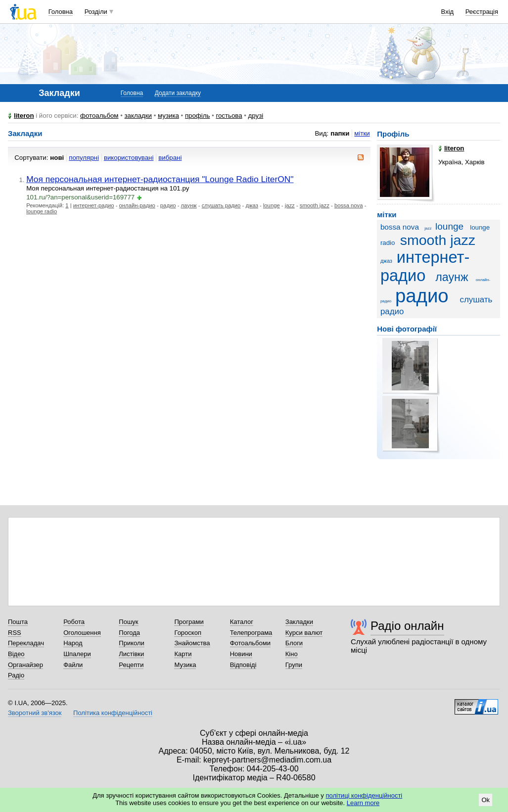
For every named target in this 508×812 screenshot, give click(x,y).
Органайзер (25, 665)
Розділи (96, 12)
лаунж (189, 205)
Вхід (448, 12)
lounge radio (42, 211)
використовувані (129, 158)
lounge (272, 205)
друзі (256, 116)
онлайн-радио (137, 205)
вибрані (170, 158)
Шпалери (77, 654)
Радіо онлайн (407, 626)
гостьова (229, 116)
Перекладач (26, 643)
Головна (61, 12)
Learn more (363, 803)
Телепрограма (251, 633)
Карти (183, 654)
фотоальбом (99, 116)
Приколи (131, 643)
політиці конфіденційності (364, 795)
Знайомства (192, 643)
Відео (16, 654)
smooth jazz (315, 205)
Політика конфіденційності (113, 713)
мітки (362, 133)
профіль (197, 116)
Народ (73, 643)
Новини (241, 654)
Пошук (128, 622)
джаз (252, 205)
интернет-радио (94, 205)
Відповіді (243, 665)
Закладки (299, 622)
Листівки (131, 654)
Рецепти (131, 665)
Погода (129, 633)
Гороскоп (187, 633)
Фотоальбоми (250, 643)
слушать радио (221, 205)
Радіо (16, 675)
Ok (485, 800)
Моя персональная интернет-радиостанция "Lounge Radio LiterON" (160, 179)
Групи (294, 665)
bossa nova (349, 205)
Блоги (294, 643)
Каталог (242, 622)
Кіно (292, 654)
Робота (74, 622)
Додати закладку (178, 93)
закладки (139, 116)
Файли (73, 665)
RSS (15, 633)
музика (168, 116)
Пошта (18, 622)
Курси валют (304, 633)
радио (168, 205)
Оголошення (82, 633)
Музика (185, 665)
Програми (189, 622)
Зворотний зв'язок (35, 713)
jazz (290, 205)
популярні (84, 158)
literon (24, 116)
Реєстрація (482, 12)
